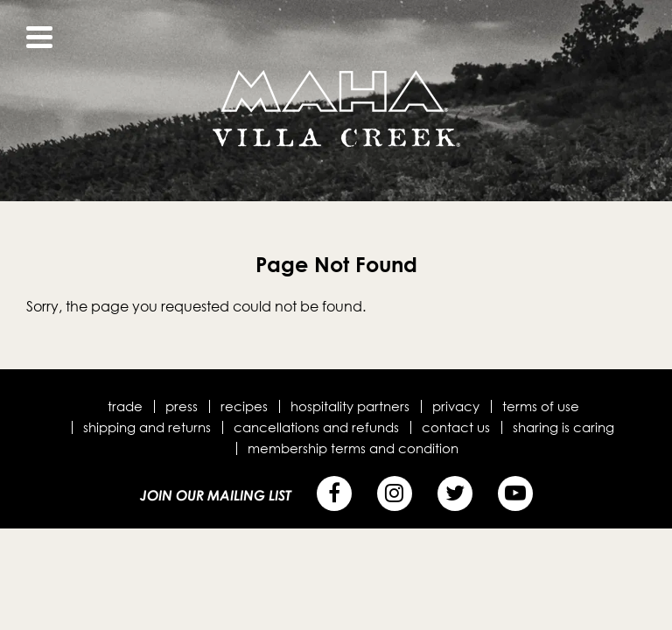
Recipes (244, 406)
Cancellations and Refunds (316, 427)
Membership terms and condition (353, 448)
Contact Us (456, 427)
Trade (125, 406)
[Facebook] (334, 493)
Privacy (456, 406)
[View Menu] (39, 37)
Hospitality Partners (350, 406)
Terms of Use (541, 406)
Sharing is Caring (563, 427)
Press (182, 406)
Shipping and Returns (147, 427)
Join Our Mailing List (216, 495)
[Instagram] (395, 493)
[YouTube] (515, 493)
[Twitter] (455, 493)
